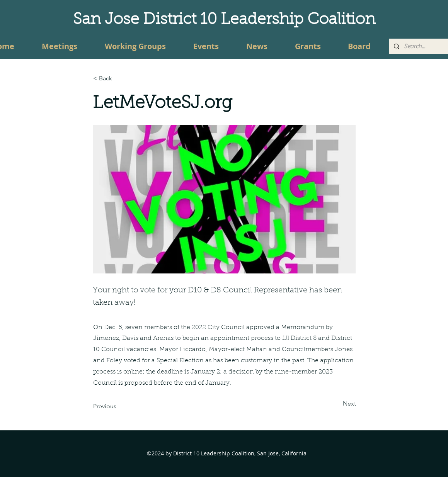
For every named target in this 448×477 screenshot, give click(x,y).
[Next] (337, 404)
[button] (119, 78)
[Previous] (119, 406)
